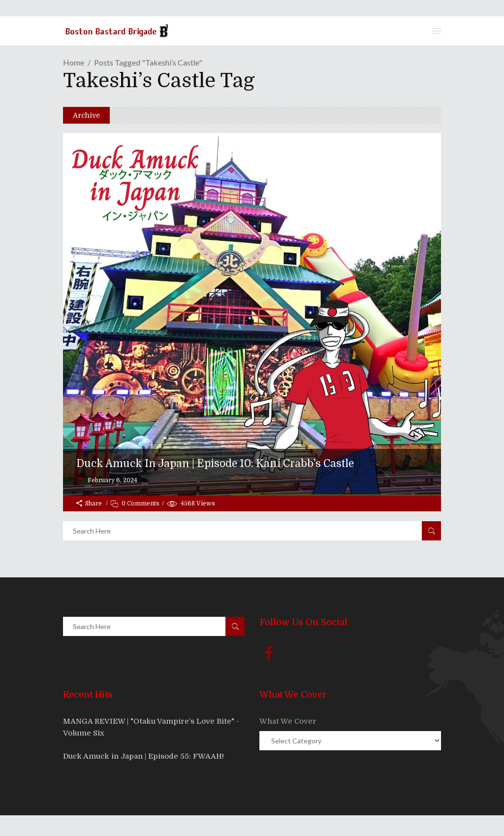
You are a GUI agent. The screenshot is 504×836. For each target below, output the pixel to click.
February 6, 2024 (112, 480)
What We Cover (288, 721)
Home (74, 62)
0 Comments (141, 503)
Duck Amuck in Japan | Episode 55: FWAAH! (143, 756)
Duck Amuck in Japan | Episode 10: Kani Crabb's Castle (215, 464)
